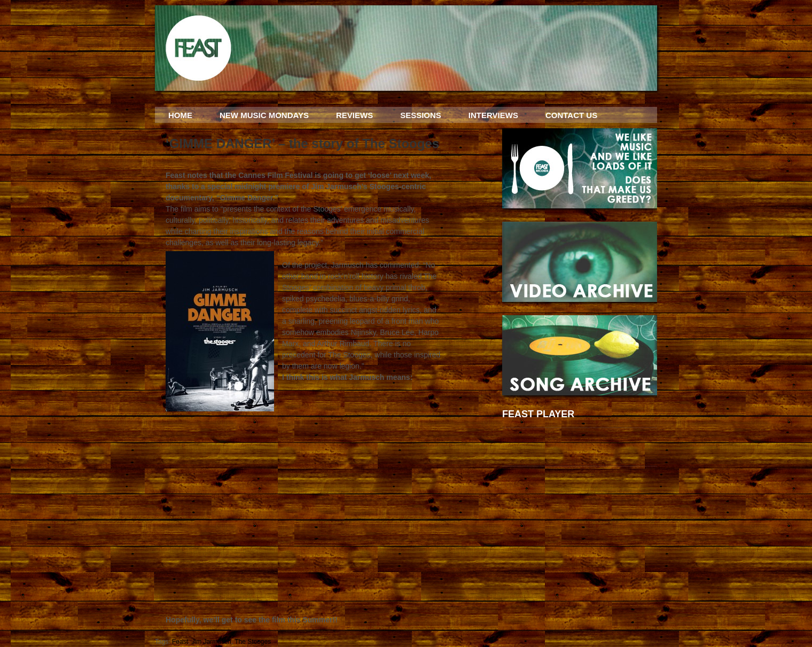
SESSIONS (421, 115)
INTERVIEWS (493, 115)
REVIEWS (354, 115)
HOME (180, 115)
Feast (180, 642)
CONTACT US (571, 115)
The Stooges (253, 642)
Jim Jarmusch (212, 642)
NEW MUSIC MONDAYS (264, 115)
